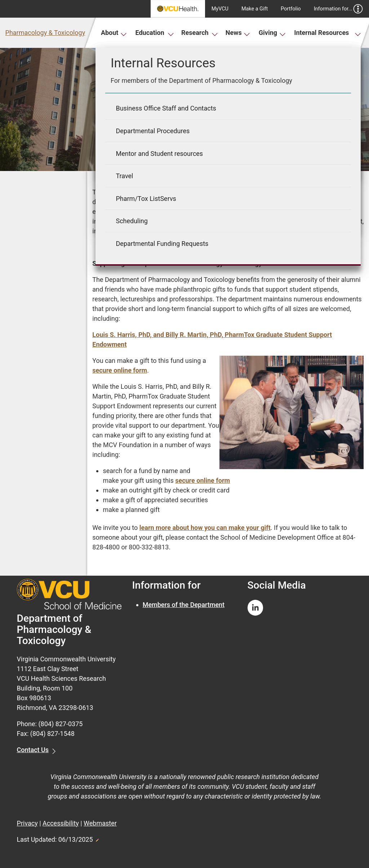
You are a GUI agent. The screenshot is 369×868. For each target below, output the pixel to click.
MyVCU (220, 9)
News (238, 33)
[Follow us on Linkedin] (255, 608)
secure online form (120, 370)
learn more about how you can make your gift (205, 528)
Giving (272, 33)
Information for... (339, 9)
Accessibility (61, 823)
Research (200, 33)
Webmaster (100, 823)
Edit (97, 838)
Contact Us (33, 750)
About (114, 33)
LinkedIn (342, 231)
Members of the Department (184, 605)
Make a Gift (255, 9)
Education (155, 33)
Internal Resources (327, 33)
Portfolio (291, 9)
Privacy (27, 823)
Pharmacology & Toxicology (45, 33)
